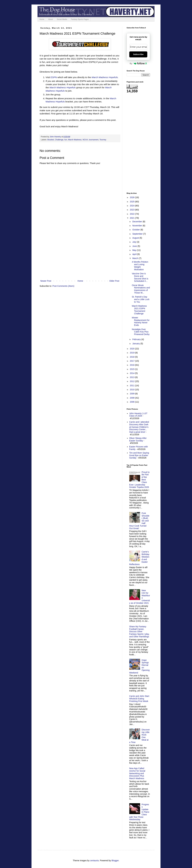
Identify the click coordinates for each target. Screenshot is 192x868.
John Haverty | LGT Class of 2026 (138, 415)
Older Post (114, 281)
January (136, 344)
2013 (133, 377)
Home (42, 19)
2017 (133, 361)
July (134, 242)
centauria (94, 861)
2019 (133, 353)
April (135, 254)
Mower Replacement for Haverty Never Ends (141, 321)
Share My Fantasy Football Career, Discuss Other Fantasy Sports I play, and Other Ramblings (139, 632)
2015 (133, 369)
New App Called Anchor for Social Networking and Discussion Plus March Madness (137, 773)
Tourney (103, 140)
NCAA (85, 140)
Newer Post (46, 281)
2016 (133, 365)
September (138, 234)
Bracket (51, 140)
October (136, 230)
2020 (133, 349)
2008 (133, 398)
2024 (133, 206)
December (137, 222)
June (135, 246)
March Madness (75, 140)
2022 (133, 214)
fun (66, 140)
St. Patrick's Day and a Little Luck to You (141, 299)
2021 (133, 218)
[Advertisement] (80, 254)
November (137, 226)
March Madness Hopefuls (105, 77)
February (137, 339)
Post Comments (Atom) (63, 286)
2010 (133, 390)
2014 (133, 373)
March (136, 258)
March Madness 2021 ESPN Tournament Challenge (139, 310)
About (50, 19)
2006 (133, 402)
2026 (133, 197)
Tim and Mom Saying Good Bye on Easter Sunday (139, 455)
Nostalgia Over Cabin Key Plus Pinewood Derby (141, 332)
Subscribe (138, 54)
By (138, 63)
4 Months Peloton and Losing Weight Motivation (140, 266)
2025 (133, 202)
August (136, 238)
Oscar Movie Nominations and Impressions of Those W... (141, 289)
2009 (133, 394)
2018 (133, 357)
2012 (133, 381)
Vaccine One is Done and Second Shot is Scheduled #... (140, 277)
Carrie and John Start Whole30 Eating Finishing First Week (139, 699)
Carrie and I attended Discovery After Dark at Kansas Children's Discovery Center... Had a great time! (139, 427)
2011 (133, 386)
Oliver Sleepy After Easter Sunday (138, 439)
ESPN (54, 77)
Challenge (59, 140)
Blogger (115, 861)
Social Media (62, 19)
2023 (133, 210)
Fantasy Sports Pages (80, 19)
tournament (94, 140)
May (135, 250)
